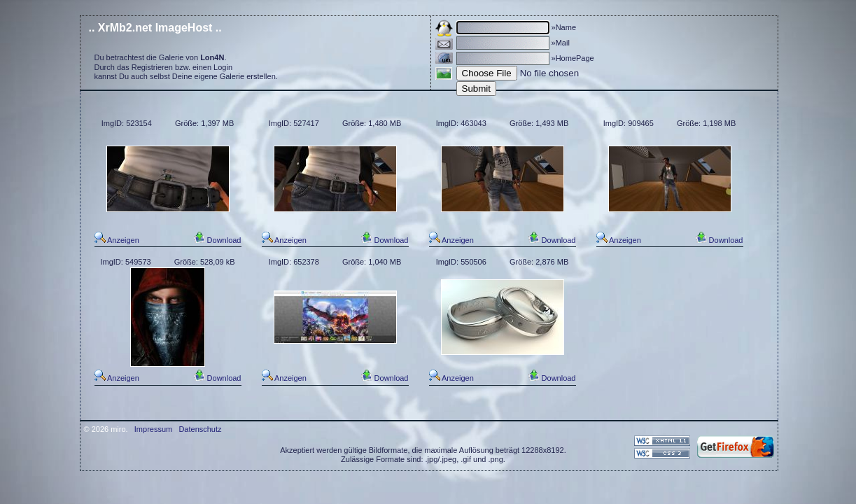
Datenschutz (200, 429)
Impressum (153, 429)
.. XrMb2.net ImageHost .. (155, 28)
